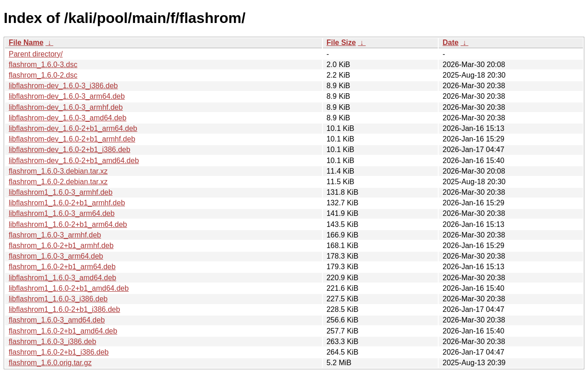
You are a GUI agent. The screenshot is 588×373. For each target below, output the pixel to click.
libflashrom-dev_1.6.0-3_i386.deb (63, 86)
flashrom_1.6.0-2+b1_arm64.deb (62, 267)
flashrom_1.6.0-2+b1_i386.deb (59, 352)
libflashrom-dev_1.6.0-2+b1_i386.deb (70, 150)
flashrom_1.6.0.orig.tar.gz (50, 363)
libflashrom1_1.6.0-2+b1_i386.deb (64, 309)
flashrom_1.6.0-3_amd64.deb (57, 320)
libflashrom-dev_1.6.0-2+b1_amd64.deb (74, 161)
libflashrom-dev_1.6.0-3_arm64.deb (67, 96)
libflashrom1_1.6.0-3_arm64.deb (62, 213)
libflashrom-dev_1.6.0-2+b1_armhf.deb (72, 139)
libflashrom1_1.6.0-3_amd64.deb (62, 278)
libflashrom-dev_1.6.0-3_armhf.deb (66, 107)
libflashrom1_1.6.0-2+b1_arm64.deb (68, 224)
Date (450, 42)
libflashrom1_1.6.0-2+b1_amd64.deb (69, 288)
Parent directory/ (36, 54)
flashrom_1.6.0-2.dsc (43, 75)
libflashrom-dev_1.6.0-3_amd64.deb (68, 118)
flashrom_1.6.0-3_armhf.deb (55, 235)
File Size (341, 42)
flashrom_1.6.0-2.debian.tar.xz (58, 182)
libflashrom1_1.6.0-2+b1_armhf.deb (67, 203)
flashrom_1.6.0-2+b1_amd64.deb (63, 331)
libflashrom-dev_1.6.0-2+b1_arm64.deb (73, 128)
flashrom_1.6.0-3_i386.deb (52, 342)
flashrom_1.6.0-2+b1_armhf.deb (61, 246)
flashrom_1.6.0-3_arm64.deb (56, 256)
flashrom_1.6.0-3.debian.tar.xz (58, 171)
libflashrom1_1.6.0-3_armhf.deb (61, 192)
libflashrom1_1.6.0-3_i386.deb (58, 299)
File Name (26, 42)
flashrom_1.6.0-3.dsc (43, 65)
